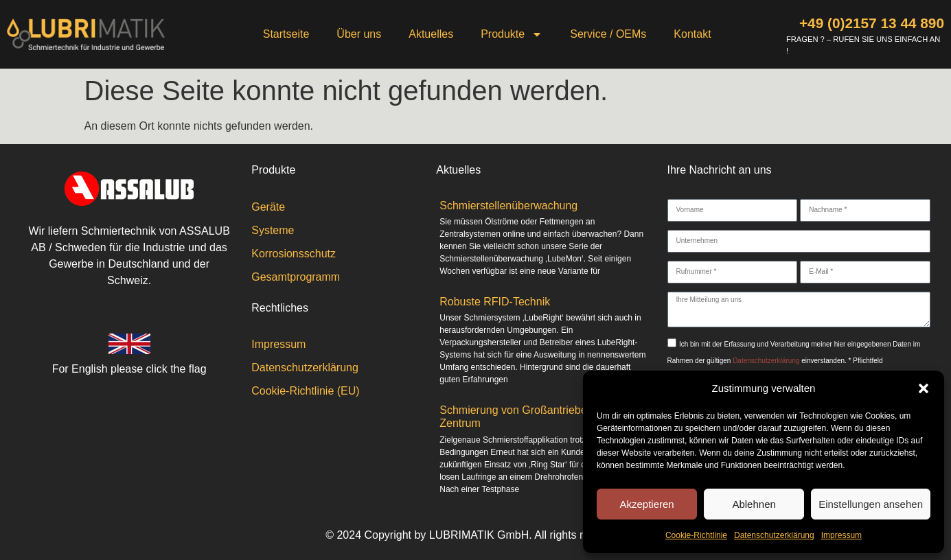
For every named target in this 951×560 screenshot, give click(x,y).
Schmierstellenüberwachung (508, 206)
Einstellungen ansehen (871, 504)
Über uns (359, 34)
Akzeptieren (646, 504)
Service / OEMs (608, 34)
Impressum (841, 535)
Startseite (286, 34)
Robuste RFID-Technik (495, 302)
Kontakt (692, 34)
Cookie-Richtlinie (696, 535)
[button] (924, 388)
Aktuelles (431, 34)
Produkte (512, 34)
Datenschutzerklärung (774, 535)
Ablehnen (754, 504)
